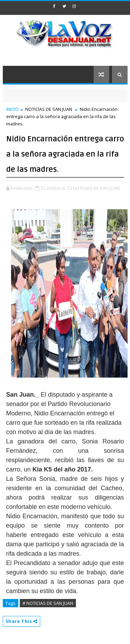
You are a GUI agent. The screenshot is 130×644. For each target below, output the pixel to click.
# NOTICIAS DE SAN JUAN (48, 603)
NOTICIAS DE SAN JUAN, (97, 188)
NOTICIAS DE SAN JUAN (49, 109)
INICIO (12, 109)
